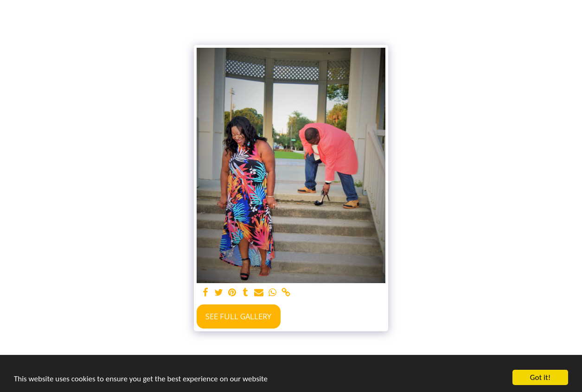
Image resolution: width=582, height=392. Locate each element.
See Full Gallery (238, 316)
